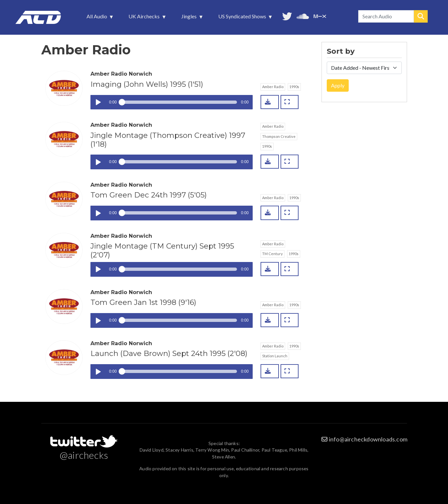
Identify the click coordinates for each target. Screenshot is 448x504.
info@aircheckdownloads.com (368, 439)
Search (421, 16)
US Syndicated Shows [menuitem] (243, 18)
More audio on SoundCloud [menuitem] (303, 16)
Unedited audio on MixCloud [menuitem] (320, 16)
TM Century (273, 254)
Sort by (341, 51)
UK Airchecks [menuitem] (145, 18)
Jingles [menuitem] (190, 18)
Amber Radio (273, 87)
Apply (338, 85)
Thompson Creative (279, 136)
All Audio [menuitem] (97, 18)
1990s (294, 87)
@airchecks (84, 455)
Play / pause (98, 102)
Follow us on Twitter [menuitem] (287, 16)
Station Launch (275, 356)
